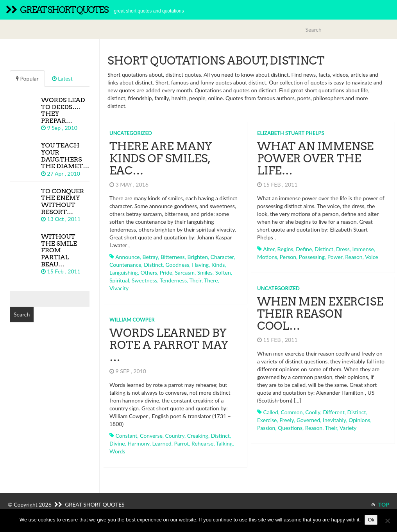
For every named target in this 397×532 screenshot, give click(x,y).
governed (308, 420)
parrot (181, 443)
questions (290, 428)
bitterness (173, 257)
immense (363, 249)
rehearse (202, 443)
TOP (380, 504)
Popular (27, 78)
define (304, 249)
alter (269, 249)
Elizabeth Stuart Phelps (291, 133)
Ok (371, 520)
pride (166, 272)
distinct (153, 265)
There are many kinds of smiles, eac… (161, 158)
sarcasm (185, 272)
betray (150, 257)
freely (287, 420)
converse (151, 436)
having (200, 265)
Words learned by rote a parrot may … (169, 345)
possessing (312, 257)
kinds (218, 265)
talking (224, 443)
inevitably (334, 420)
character (222, 257)
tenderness (173, 280)
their (195, 280)
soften (223, 272)
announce (128, 257)
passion (266, 428)
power (335, 257)
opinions (359, 420)
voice (372, 257)
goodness (177, 265)
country (175, 436)
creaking (198, 436)
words (117, 451)
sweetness (144, 280)
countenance (125, 265)
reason (354, 257)
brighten (198, 257)
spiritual (119, 280)
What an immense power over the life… (315, 158)
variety (348, 428)
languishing (124, 272)
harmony (138, 443)
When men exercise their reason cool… (320, 314)
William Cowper (132, 320)
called (271, 412)
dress (343, 249)
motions (267, 257)
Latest (62, 78)
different (334, 412)
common (292, 412)
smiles (205, 272)
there (211, 280)
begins (285, 249)
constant (127, 436)
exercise (267, 420)
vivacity (119, 288)
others (149, 272)
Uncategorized (131, 133)
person (288, 257)
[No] (387, 521)
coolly (313, 412)
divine (117, 443)
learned (162, 443)
